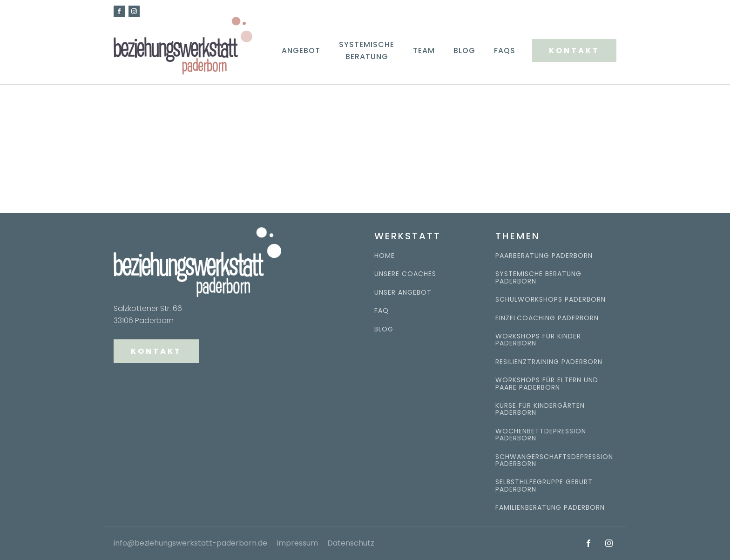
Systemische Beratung (367, 51)
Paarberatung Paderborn (544, 256)
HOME (385, 256)
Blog (464, 51)
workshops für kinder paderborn (538, 340)
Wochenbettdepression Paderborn (541, 435)
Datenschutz (351, 543)
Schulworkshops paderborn (551, 300)
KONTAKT (574, 51)
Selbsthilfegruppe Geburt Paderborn (544, 486)
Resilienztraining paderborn (549, 362)
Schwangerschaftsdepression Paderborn (554, 461)
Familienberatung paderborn (550, 508)
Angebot (301, 51)
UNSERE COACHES (405, 274)
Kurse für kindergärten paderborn (540, 409)
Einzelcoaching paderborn (547, 318)
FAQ (382, 311)
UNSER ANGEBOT (403, 293)
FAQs (505, 51)
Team (424, 51)
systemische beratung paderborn (538, 278)
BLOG (384, 329)
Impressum (297, 543)
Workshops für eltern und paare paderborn (547, 384)
